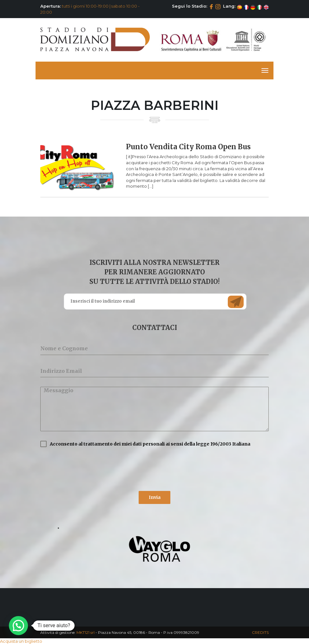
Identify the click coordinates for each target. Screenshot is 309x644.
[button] (18, 626)
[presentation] (89, 469)
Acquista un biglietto (21, 641)
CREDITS (260, 632)
